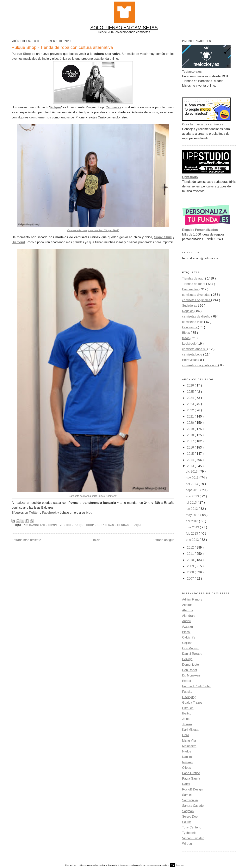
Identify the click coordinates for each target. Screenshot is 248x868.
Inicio (97, 540)
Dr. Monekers (191, 675)
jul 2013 (192, 503)
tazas (186, 338)
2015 (191, 454)
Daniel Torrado (192, 654)
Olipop (187, 768)
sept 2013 (193, 490)
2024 (191, 398)
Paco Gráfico (191, 773)
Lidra (186, 735)
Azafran (187, 627)
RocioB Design (192, 789)
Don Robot (190, 670)
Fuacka (187, 692)
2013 (191, 466)
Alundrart (188, 616)
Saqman (188, 811)
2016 (191, 447)
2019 (191, 429)
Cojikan (187, 643)
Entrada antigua (163, 540)
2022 (191, 410)
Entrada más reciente (26, 540)
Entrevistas (190, 360)
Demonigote (190, 665)
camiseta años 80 (195, 349)
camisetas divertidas (197, 295)
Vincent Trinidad (193, 838)
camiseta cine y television (200, 365)
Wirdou (187, 844)
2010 (191, 560)
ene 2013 (193, 540)
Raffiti (186, 784)
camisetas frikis (193, 322)
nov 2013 (193, 478)
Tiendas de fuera (194, 284)
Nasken (187, 762)
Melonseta (189, 746)
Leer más (180, 865)
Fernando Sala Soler (196, 686)
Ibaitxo (187, 713)
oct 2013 (192, 484)
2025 (191, 392)
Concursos (190, 327)
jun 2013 (192, 509)
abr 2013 (192, 521)
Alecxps (188, 610)
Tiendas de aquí (129, 525)
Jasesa (187, 724)
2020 (191, 423)
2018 (191, 435)
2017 (191, 441)
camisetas (37, 525)
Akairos (187, 605)
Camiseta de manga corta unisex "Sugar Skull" (93, 230)
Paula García (191, 779)
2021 (191, 416)
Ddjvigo (187, 659)
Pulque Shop (84, 525)
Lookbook (189, 344)
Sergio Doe (190, 817)
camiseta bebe (193, 354)
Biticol (186, 632)
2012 (191, 547)
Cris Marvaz (190, 648)
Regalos (188, 311)
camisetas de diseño (197, 316)
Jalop (186, 719)
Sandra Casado (193, 806)
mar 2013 (193, 527)
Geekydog (189, 697)
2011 (191, 554)
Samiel (187, 795)
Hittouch (188, 708)
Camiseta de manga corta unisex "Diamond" (93, 496)
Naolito (187, 757)
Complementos (60, 525)
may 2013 (193, 515)
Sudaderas (106, 525)
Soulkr (186, 822)
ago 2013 (193, 496)
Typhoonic (189, 833)
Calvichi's (189, 637)
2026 (191, 385)
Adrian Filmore (192, 599)
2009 (191, 566)
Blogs (186, 333)
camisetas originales (197, 300)
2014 (191, 460)
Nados (187, 751)
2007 (191, 579)
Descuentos (191, 289)
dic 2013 (192, 472)
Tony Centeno (192, 827)
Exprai (186, 681)
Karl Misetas (191, 730)
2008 (191, 572)
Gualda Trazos (192, 703)
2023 (191, 404)
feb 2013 (192, 534)
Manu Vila (189, 741)
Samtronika (190, 800)
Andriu (187, 621)
